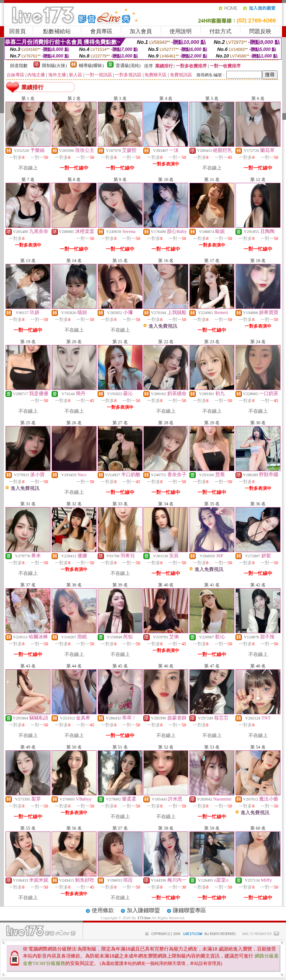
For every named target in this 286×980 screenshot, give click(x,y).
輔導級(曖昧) (91, 66)
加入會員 (141, 31)
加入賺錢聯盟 (143, 910)
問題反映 (260, 31)
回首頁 (18, 31)
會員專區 (101, 31)
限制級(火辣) (55, 66)
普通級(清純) (128, 66)
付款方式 (220, 31)
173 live (144, 918)
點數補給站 (57, 31)
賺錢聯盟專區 (189, 910)
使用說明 (181, 31)
